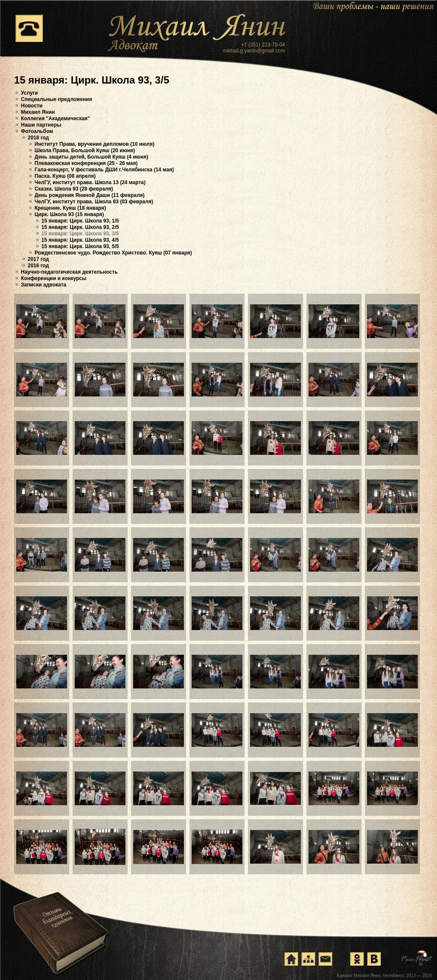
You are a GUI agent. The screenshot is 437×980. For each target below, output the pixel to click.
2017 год (38, 259)
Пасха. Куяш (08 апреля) (65, 176)
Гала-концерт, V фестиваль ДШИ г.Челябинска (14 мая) (104, 170)
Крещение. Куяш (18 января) (70, 208)
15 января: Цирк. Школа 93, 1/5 (80, 221)
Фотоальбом (37, 131)
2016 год (38, 266)
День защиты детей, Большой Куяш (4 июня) (91, 157)
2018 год (38, 138)
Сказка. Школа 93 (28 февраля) (74, 189)
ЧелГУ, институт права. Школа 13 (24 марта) (90, 182)
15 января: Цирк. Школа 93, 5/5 (80, 246)
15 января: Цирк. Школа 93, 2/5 (80, 227)
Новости (32, 106)
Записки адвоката (44, 285)
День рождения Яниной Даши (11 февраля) (90, 195)
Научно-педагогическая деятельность (69, 272)
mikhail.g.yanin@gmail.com (254, 51)
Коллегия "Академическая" (55, 119)
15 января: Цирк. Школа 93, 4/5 (80, 240)
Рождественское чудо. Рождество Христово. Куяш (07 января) (113, 253)
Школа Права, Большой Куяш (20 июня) (85, 150)
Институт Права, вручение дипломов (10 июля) (95, 144)
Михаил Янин (38, 112)
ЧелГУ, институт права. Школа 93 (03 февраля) (94, 202)
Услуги (29, 93)
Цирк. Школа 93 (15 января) (69, 214)
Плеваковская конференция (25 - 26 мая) (86, 163)
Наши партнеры (41, 125)
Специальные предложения (57, 99)
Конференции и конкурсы (54, 278)
